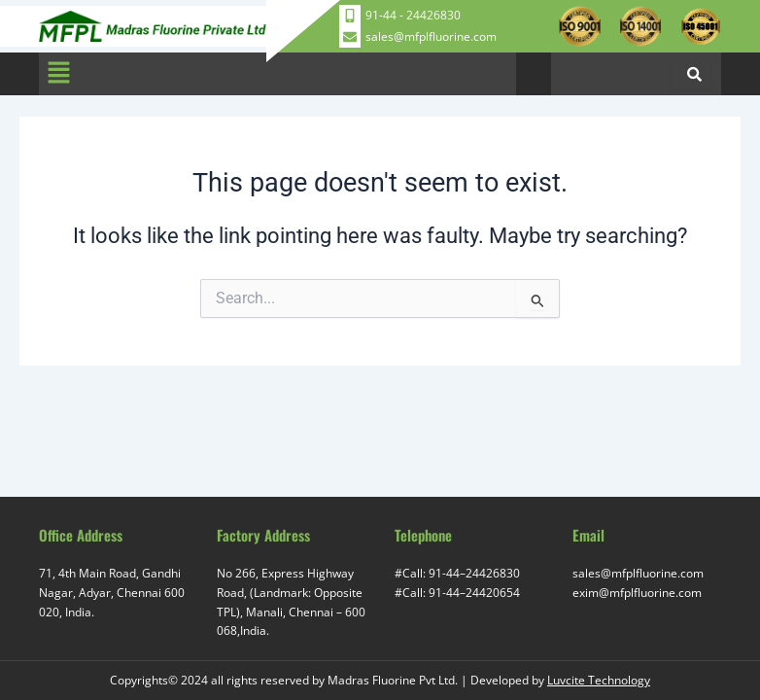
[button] (58, 74)
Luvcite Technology (599, 680)
